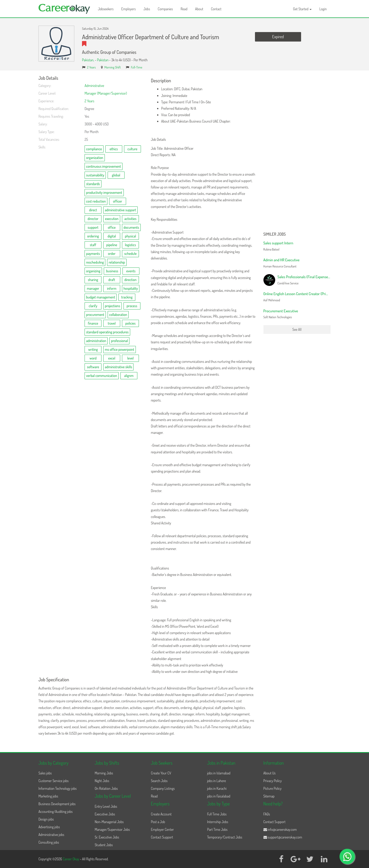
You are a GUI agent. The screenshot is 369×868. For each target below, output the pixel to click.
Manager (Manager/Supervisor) (106, 93)
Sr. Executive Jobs (107, 837)
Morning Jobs (104, 773)
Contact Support (162, 837)
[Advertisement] (297, 153)
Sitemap (269, 796)
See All (297, 329)
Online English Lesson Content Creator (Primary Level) (303, 294)
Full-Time (137, 67)
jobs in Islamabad (219, 773)
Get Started (303, 9)
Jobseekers (106, 9)
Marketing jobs (48, 796)
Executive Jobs (105, 814)
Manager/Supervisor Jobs (112, 829)
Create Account (161, 814)
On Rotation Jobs (106, 788)
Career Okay (71, 859)
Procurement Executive (281, 311)
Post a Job (158, 822)
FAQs (267, 814)
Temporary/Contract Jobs (225, 837)
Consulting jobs (49, 842)
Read (184, 9)
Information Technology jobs (58, 788)
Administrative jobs (51, 835)
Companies (165, 9)
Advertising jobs (49, 827)
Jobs (147, 9)
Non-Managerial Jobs (109, 822)
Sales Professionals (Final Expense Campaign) (311, 277)
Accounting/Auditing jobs (55, 811)
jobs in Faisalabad (219, 796)
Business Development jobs (57, 804)
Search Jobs (159, 781)
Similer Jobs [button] (275, 234)
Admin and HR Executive (281, 260)
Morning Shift (112, 67)
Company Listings (163, 788)
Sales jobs (45, 773)
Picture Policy (273, 788)
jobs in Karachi (217, 788)
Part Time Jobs (217, 829)
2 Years (91, 67)
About (199, 9)
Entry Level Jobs (106, 806)
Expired (278, 37)
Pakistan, (88, 60)
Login (323, 9)
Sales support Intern (278, 243)
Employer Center (162, 829)
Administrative (94, 86)
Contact (216, 9)
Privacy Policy (273, 781)
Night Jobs (102, 781)
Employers (129, 9)
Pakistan (103, 60)
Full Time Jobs (217, 814)
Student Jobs (104, 845)
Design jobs (46, 819)
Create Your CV (161, 773)
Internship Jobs (218, 822)
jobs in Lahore (216, 781)
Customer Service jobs (54, 781)
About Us (270, 773)
